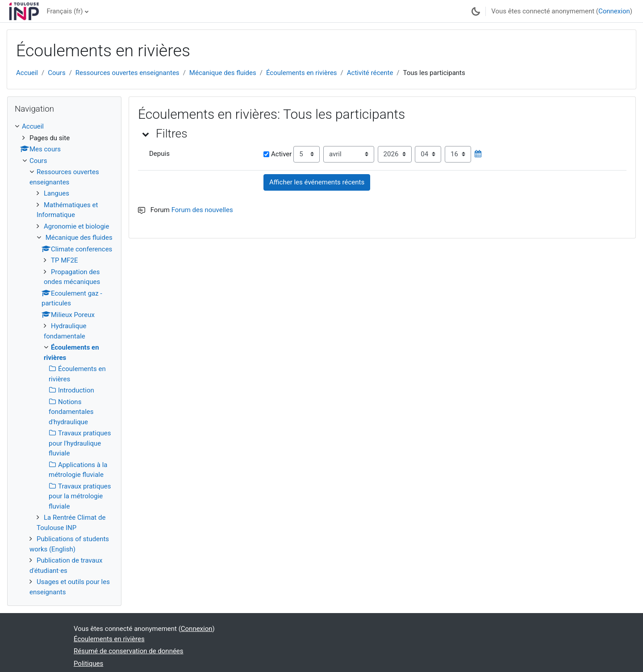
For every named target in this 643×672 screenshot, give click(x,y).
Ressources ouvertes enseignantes (127, 73)
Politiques (88, 664)
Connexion (614, 11)
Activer (278, 154)
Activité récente (370, 73)
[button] (146, 134)
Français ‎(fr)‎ (65, 11)
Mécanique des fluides (223, 73)
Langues (56, 193)
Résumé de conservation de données (129, 651)
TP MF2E (64, 260)
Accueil (27, 73)
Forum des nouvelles (202, 210)
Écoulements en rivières (302, 73)
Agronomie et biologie (76, 226)
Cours (56, 73)
